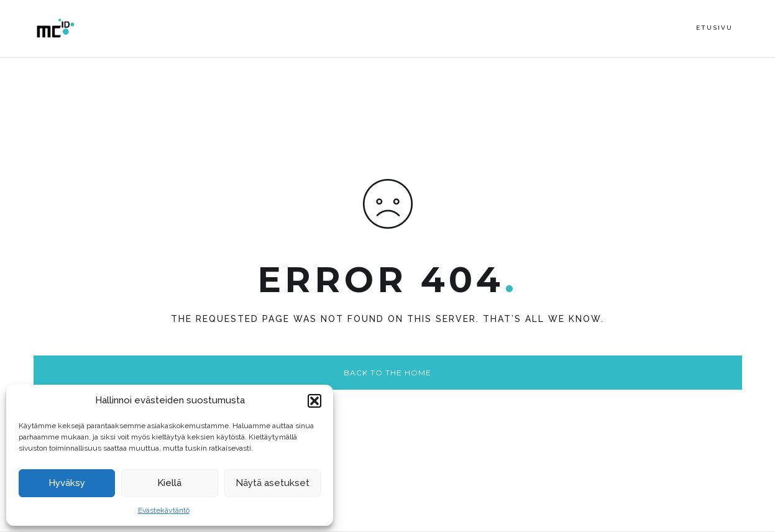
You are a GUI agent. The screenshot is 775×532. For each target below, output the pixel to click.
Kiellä (169, 483)
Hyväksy (67, 483)
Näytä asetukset (273, 483)
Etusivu (714, 28)
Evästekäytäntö (164, 510)
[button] (314, 401)
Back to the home (387, 373)
